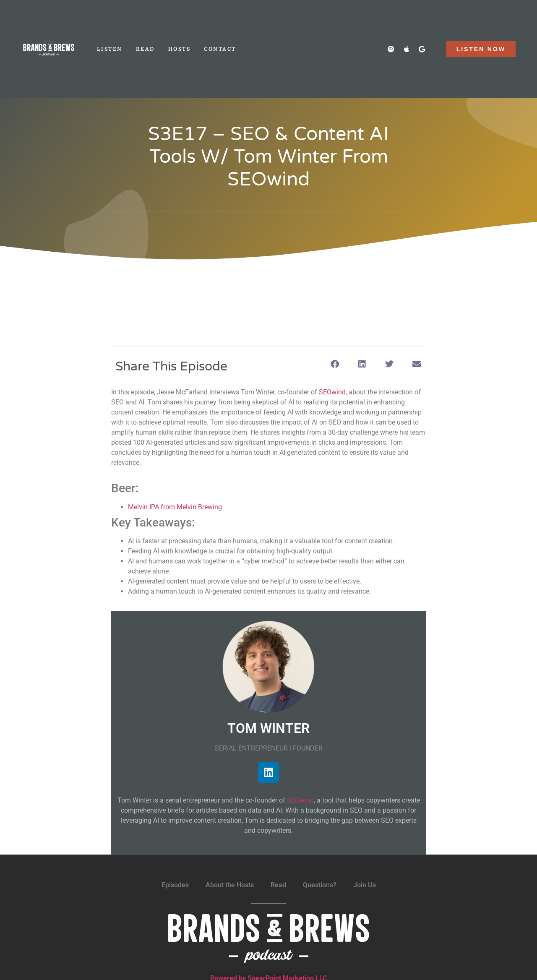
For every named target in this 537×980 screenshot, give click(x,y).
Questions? (320, 885)
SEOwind (332, 392)
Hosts (180, 49)
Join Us (365, 885)
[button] (335, 364)
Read (145, 49)
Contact (220, 49)
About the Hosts (230, 885)
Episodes (175, 885)
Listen (110, 49)
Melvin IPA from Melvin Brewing (175, 507)
